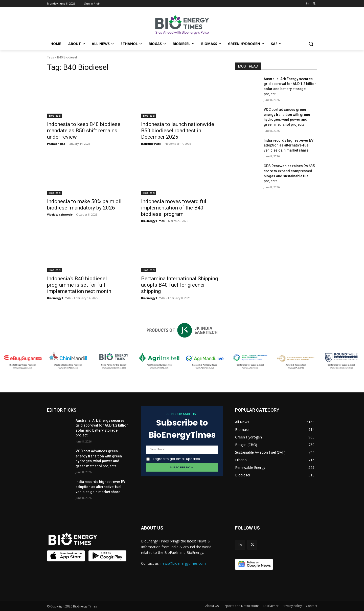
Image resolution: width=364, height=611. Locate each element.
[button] (311, 44)
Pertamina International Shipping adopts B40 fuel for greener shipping (179, 285)
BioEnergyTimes (153, 221)
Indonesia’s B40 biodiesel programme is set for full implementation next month (79, 285)
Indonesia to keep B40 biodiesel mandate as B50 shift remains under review (84, 131)
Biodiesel (55, 116)
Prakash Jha (56, 144)
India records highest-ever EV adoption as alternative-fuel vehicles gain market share (289, 145)
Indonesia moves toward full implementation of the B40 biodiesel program (174, 208)
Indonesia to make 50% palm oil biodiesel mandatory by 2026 (84, 205)
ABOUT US (152, 528)
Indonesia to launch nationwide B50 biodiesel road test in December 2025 (178, 131)
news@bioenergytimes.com (183, 563)
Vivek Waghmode (60, 214)
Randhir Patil (151, 144)
